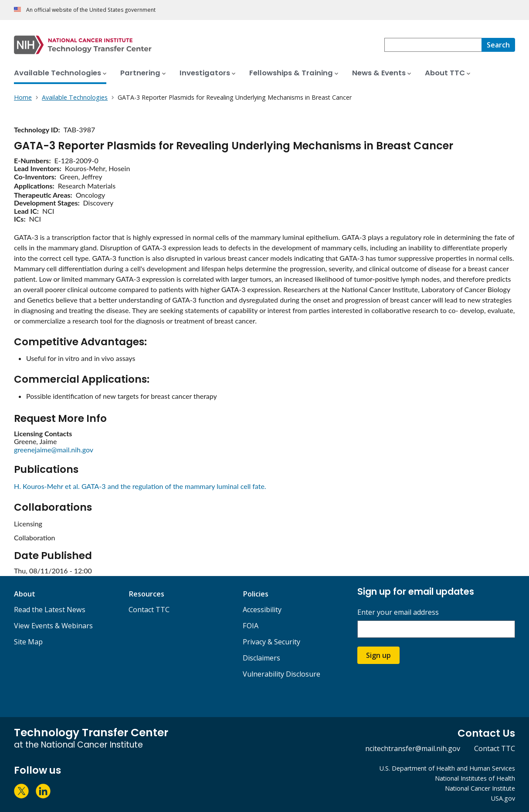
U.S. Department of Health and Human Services (447, 768)
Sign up (378, 655)
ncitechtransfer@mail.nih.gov (413, 748)
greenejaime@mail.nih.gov (54, 450)
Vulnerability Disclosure (281, 674)
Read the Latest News (50, 610)
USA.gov (503, 798)
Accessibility (262, 610)
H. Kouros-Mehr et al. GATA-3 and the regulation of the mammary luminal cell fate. (140, 486)
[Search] (498, 45)
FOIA (251, 626)
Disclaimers (261, 658)
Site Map (28, 642)
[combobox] (433, 45)
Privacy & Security (271, 642)
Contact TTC (149, 610)
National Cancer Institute (480, 788)
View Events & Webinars (53, 626)
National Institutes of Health (475, 778)
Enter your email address (398, 612)
